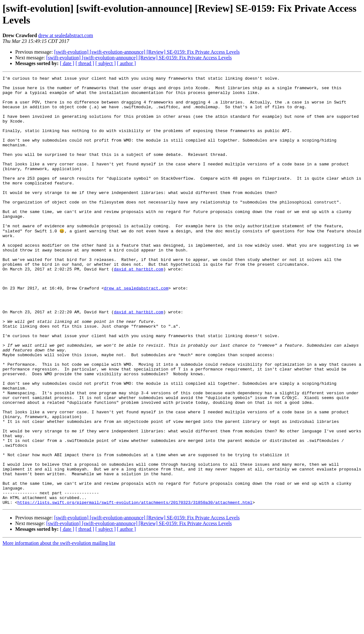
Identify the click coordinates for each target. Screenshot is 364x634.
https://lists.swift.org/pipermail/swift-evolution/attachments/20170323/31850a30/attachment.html (135, 588)
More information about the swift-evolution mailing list (59, 628)
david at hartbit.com (139, 308)
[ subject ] (106, 63)
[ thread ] (85, 63)
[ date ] (67, 63)
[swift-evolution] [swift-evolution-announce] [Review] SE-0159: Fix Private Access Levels (147, 52)
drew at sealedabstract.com (66, 35)
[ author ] (127, 63)
